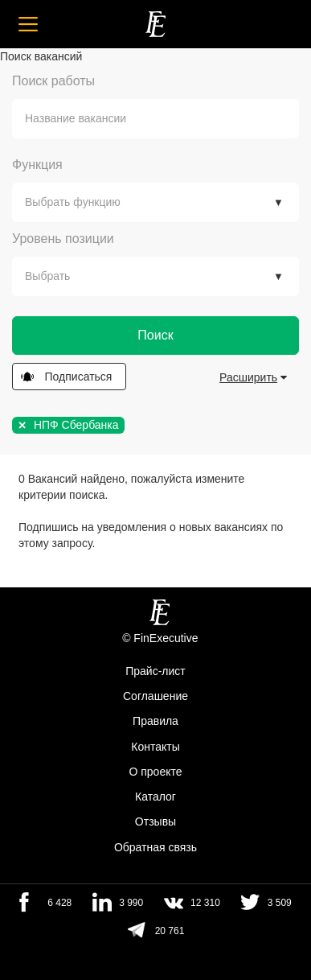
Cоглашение (155, 696)
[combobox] (155, 119)
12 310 (205, 903)
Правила (155, 722)
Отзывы (155, 822)
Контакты (155, 747)
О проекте (155, 772)
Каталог (155, 797)
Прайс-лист (155, 671)
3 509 (280, 903)
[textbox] (168, 119)
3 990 (131, 903)
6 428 (59, 903)
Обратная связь (155, 847)
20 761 (170, 931)
